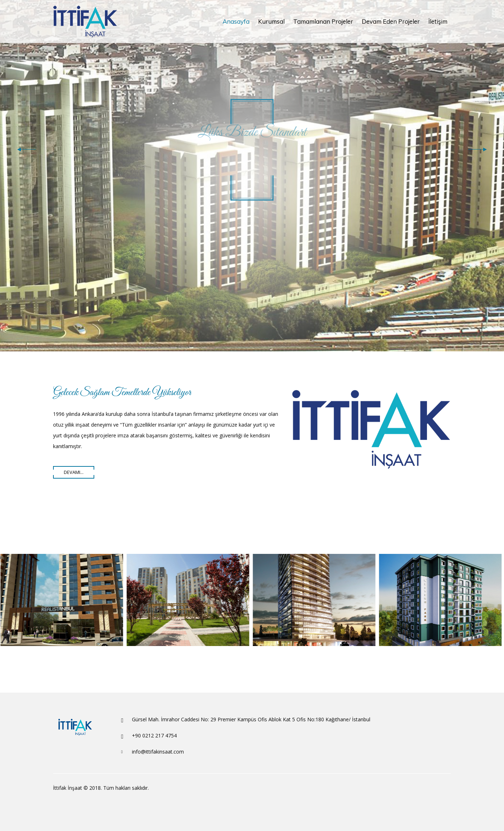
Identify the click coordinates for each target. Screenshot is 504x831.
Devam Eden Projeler (391, 21)
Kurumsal (271, 21)
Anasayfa (236, 21)
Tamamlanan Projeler (323, 21)
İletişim (438, 21)
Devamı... (74, 472)
